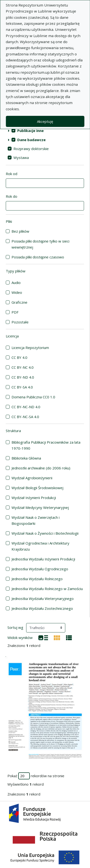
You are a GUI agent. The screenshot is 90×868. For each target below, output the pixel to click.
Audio (16, 283)
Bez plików (20, 231)
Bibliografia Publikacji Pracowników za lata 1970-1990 (46, 445)
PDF (15, 312)
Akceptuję (45, 121)
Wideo (17, 292)
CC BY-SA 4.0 (22, 387)
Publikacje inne (30, 131)
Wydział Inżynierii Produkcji (34, 498)
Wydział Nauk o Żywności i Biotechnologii (45, 533)
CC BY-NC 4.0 (23, 367)
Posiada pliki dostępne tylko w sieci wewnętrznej (40, 244)
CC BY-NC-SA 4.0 (25, 417)
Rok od (12, 174)
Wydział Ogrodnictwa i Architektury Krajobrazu (40, 546)
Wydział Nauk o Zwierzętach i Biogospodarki (36, 520)
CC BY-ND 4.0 (23, 377)
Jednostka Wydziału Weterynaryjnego (43, 598)
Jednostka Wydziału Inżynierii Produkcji (43, 559)
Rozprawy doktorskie (31, 149)
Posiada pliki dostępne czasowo (38, 257)
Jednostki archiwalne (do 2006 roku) (41, 468)
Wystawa (21, 158)
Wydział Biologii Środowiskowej (37, 488)
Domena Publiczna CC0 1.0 (33, 397)
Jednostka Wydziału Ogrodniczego (40, 569)
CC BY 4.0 (19, 357)
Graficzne (19, 302)
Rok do (12, 196)
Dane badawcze (31, 140)
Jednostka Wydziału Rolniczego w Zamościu (47, 589)
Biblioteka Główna (26, 458)
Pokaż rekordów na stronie (36, 776)
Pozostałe (20, 322)
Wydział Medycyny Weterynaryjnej (40, 507)
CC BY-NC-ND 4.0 (26, 407)
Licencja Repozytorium (30, 348)
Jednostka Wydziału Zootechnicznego (42, 608)
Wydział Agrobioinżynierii (32, 478)
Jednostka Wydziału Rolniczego (37, 579)
